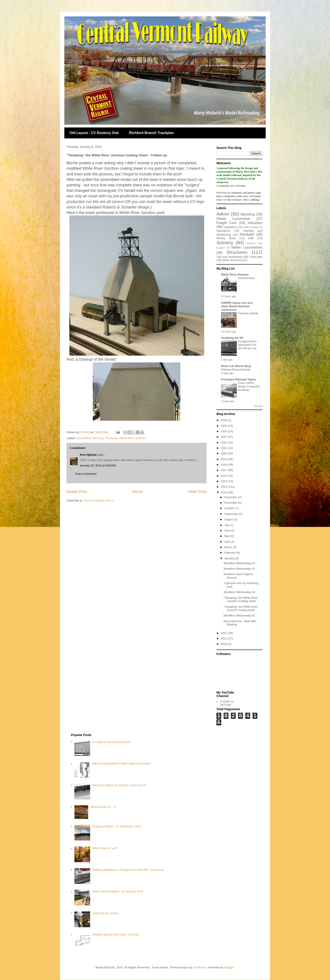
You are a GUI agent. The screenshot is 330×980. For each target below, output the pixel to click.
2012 (224, 633)
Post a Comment (86, 474)
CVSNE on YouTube (227, 703)
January (230, 558)
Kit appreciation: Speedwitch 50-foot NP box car (248, 345)
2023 (224, 437)
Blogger (229, 967)
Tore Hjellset (88, 455)
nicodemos (200, 967)
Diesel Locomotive (233, 219)
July (227, 525)
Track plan (256, 257)
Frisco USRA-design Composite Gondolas (249, 387)
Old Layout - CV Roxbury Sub (94, 133)
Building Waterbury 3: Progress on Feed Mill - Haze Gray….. (130, 870)
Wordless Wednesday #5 (239, 563)
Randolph (247, 234)
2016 (224, 476)
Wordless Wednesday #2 (239, 615)
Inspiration (230, 227)
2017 (224, 470)
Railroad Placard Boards (236, 370)
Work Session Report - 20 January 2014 (118, 891)
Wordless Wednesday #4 (239, 569)
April (228, 542)
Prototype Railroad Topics (239, 379)
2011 (224, 638)
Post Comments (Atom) (99, 501)
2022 (224, 442)
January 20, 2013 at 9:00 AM (98, 465)
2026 (224, 420)
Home (138, 492)
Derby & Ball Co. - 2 (103, 807)
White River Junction (133, 438)
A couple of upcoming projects (111, 742)
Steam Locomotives (247, 247)
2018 (224, 465)
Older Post (197, 492)
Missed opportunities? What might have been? (122, 764)
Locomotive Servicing (90, 438)
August (229, 519)
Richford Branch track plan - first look (116, 935)
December (231, 497)
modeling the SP (232, 338)
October (230, 508)
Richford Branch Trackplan (152, 133)
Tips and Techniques (229, 257)
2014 (224, 487)
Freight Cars (227, 223)
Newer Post (77, 492)
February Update (248, 313)
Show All (258, 406)
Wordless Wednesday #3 (239, 592)
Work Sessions (232, 260)
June (228, 531)
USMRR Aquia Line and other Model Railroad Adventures (237, 306)
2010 (224, 644)
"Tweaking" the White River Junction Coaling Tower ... (241, 599)
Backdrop (248, 214)
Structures (111, 438)
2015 (224, 481)
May (227, 536)
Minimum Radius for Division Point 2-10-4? (119, 785)
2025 (224, 426)
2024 (224, 431)
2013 (224, 492)
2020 (224, 453)
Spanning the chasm (105, 913)
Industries (255, 223)
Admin (223, 214)
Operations (223, 231)
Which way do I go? (105, 848)
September (232, 514)
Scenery (225, 243)
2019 (224, 459)
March (229, 547)
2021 (224, 448)
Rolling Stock (226, 238)
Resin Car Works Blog (236, 366)
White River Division (235, 275)
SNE (251, 238)
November (231, 503)
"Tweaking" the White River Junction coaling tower (241, 608)
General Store (246, 278)
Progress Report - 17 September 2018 (116, 826)
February (230, 553)
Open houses (251, 227)
